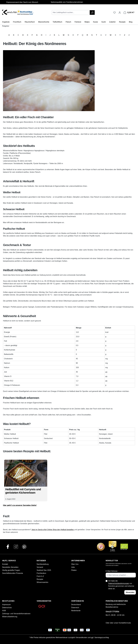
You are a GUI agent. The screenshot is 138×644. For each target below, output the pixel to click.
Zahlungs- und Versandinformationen (16, 614)
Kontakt (5, 564)
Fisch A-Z (40, 576)
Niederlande (76, 611)
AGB (4, 611)
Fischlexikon (41, 573)
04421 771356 (112, 612)
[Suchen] (92, 12)
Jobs (73, 567)
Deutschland (76, 605)
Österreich (75, 608)
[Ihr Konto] (120, 12)
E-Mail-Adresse (112, 571)
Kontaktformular (125, 623)
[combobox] (71, 12)
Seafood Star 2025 (44, 570)
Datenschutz (7, 608)
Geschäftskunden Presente (13, 573)
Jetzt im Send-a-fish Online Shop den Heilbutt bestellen (53, 530)
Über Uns (75, 564)
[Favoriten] (114, 12)
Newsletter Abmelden (10, 567)
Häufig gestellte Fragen (11, 570)
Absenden (130, 592)
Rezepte (40, 579)
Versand (40, 567)
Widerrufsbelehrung (10, 617)
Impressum (6, 605)
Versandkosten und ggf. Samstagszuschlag (92, 637)
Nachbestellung (43, 564)
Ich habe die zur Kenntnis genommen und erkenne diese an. (121, 585)
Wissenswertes (42, 582)
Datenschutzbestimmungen (119, 583)
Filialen (74, 570)
